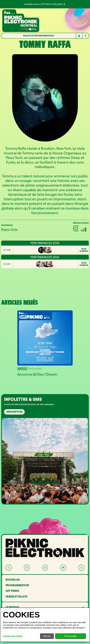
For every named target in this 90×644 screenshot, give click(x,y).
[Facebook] (9, 568)
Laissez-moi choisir (13, 636)
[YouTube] (63, 568)
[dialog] (45, 625)
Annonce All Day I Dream (37, 374)
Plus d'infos (84, 250)
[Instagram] (27, 568)
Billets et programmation (38, 36)
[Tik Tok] (45, 568)
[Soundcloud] (81, 568)
